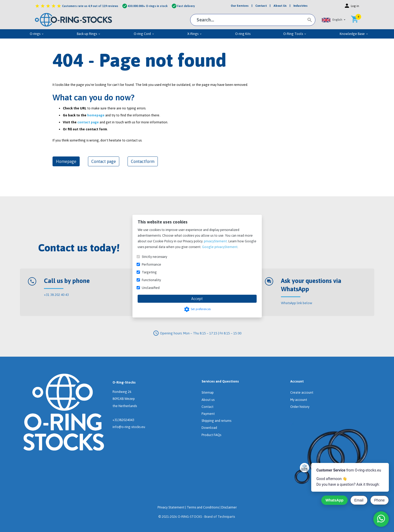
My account (299, 400)
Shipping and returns (216, 421)
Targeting (149, 272)
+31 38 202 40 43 (56, 295)
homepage (96, 115)
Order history (300, 407)
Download (209, 428)
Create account (302, 392)
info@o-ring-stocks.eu (129, 427)
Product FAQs (211, 435)
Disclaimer (229, 507)
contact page (88, 122)
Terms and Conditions (203, 507)
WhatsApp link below (297, 303)
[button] (334, 20)
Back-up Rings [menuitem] (89, 34)
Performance (151, 264)
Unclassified (151, 287)
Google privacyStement (220, 247)
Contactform (143, 161)
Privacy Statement (171, 507)
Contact (207, 407)
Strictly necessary (154, 256)
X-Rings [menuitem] (195, 34)
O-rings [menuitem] (37, 34)
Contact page (104, 161)
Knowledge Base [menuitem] (354, 34)
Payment (208, 414)
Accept (197, 298)
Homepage (66, 161)
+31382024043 (123, 420)
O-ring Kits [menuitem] (243, 34)
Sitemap (208, 392)
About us (208, 400)
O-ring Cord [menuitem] (144, 34)
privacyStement (215, 241)
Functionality (151, 280)
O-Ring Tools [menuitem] (295, 34)
